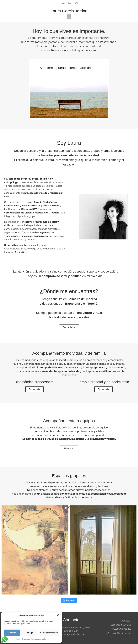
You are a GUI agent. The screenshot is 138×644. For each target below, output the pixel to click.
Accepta (12, 633)
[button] (58, 615)
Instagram (69, 600)
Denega (29, 633)
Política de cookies (23, 639)
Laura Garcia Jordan (69, 11)
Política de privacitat (39, 639)
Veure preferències (49, 633)
